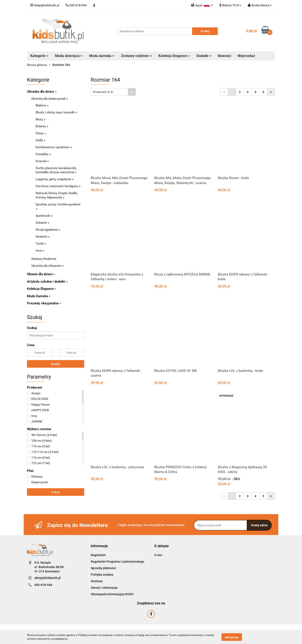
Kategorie (39, 56)
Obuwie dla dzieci (41, 274)
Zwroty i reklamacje (104, 588)
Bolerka (42, 126)
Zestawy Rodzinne (44, 259)
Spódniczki (44, 216)
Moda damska (102, 56)
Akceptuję (232, 637)
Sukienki (42, 223)
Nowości (224, 56)
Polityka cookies (102, 575)
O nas (158, 555)
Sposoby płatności (103, 568)
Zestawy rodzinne (136, 56)
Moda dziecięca (69, 56)
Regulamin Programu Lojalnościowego (117, 562)
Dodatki (204, 56)
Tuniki (41, 243)
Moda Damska (39, 296)
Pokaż (56, 492)
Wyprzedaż (246, 56)
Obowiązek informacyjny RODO (112, 594)
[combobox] (113, 92)
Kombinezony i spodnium (54, 147)
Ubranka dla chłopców (48, 266)
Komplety (43, 154)
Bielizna (42, 105)
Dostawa (97, 581)
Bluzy (41, 119)
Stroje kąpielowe (48, 230)
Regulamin (98, 555)
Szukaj (55, 364)
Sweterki (43, 236)
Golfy (40, 140)
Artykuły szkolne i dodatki (47, 282)
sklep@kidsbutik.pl (48, 578)
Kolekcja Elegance (174, 56)
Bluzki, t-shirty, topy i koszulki (56, 112)
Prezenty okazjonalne (44, 303)
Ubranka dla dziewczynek (50, 99)
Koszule (42, 161)
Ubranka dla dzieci (42, 92)
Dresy (41, 133)
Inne (40, 250)
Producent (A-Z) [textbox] (103, 92)
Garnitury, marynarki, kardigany (58, 186)
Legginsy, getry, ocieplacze (55, 179)
